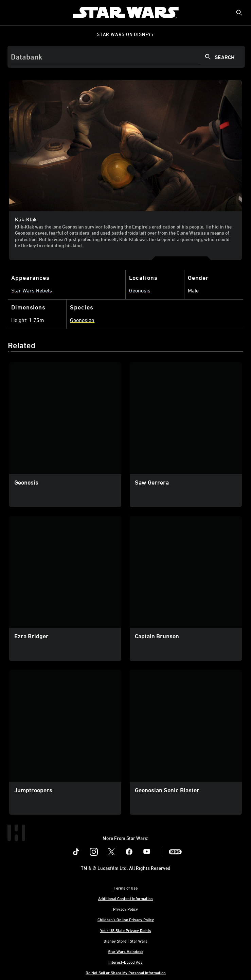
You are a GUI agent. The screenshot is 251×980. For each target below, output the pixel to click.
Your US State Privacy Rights (126, 930)
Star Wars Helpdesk (126, 951)
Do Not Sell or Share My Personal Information (126, 973)
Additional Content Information (125, 898)
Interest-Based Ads (125, 962)
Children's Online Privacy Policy (126, 919)
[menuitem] (11, 12)
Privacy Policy (125, 909)
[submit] (239, 13)
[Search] (126, 57)
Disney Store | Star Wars (125, 941)
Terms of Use (126, 888)
